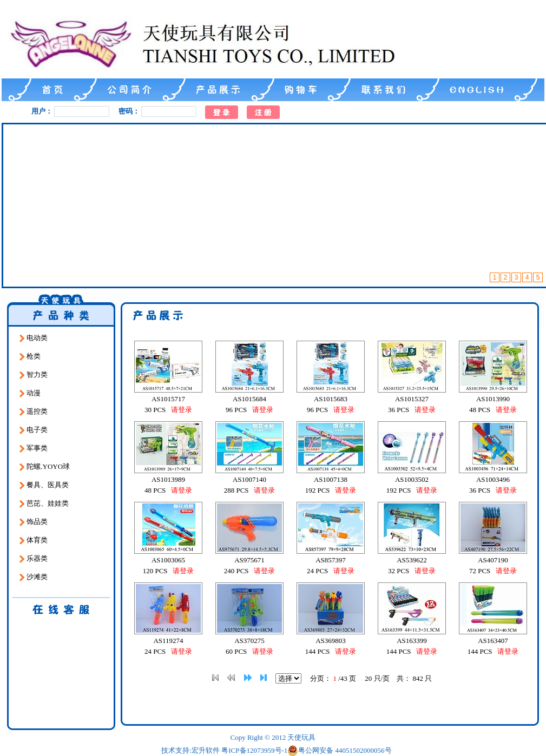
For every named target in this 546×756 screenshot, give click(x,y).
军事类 (34, 448)
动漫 (30, 393)
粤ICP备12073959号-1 (254, 750)
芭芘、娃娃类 (44, 503)
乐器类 (34, 559)
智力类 (34, 375)
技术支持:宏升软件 (190, 750)
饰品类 (34, 522)
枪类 (30, 356)
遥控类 (34, 412)
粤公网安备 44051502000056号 (339, 751)
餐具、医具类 (44, 485)
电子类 (34, 430)
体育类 (34, 540)
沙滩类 (34, 577)
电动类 (34, 338)
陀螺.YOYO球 (45, 467)
